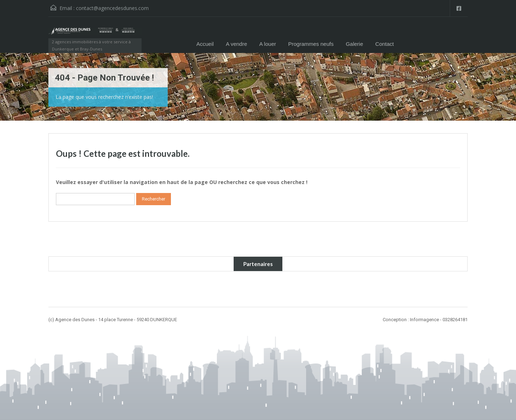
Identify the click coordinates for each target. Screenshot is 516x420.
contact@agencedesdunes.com (112, 8)
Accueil (205, 44)
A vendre (236, 44)
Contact (384, 44)
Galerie (354, 44)
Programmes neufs (311, 44)
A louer (268, 44)
